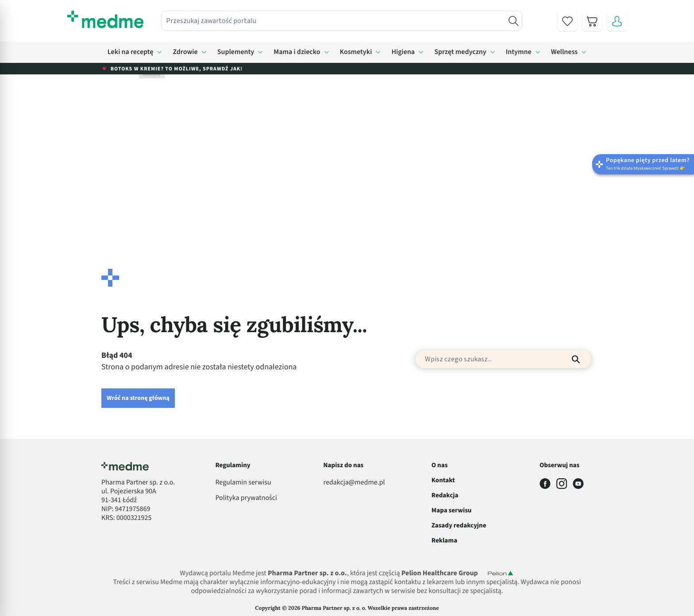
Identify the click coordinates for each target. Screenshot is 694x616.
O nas (440, 465)
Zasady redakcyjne (459, 525)
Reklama (444, 540)
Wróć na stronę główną (138, 398)
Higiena (403, 52)
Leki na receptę (131, 52)
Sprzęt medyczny (460, 52)
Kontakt (443, 480)
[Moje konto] (617, 21)
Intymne (519, 52)
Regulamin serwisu (243, 483)
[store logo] (105, 19)
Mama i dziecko (297, 52)
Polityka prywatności (246, 498)
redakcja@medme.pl (354, 483)
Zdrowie (185, 52)
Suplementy (236, 52)
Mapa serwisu (452, 510)
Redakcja (445, 495)
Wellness (565, 52)
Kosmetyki (356, 52)
